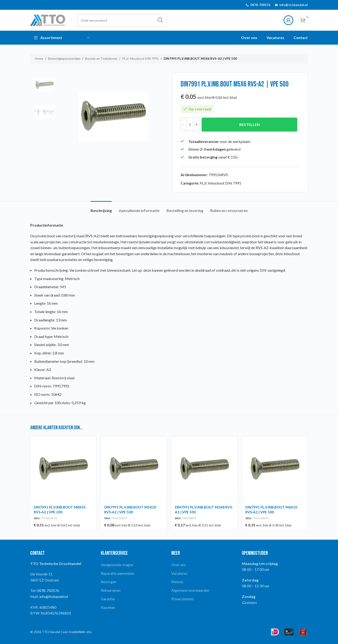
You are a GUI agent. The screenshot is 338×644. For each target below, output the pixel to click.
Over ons (179, 565)
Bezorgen (109, 582)
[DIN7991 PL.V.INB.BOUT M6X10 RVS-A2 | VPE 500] (275, 469)
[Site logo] (48, 20)
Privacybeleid (182, 599)
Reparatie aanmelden (118, 573)
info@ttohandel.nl (294, 5)
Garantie (108, 599)
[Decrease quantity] (184, 124)
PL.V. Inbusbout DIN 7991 (140, 59)
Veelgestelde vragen (117, 565)
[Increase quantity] (196, 124)
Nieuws (177, 582)
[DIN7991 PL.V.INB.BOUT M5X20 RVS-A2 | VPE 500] (134, 469)
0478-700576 (260, 5)
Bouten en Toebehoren (101, 59)
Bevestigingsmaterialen (64, 59)
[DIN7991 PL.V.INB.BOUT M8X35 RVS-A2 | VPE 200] (63, 469)
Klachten (108, 607)
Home (39, 59)
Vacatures (179, 573)
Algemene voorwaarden (190, 590)
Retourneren (111, 590)
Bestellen (250, 124)
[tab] (101, 208)
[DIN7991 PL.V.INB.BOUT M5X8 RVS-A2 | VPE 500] (204, 469)
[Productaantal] (190, 124)
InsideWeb (77, 632)
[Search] (122, 20)
